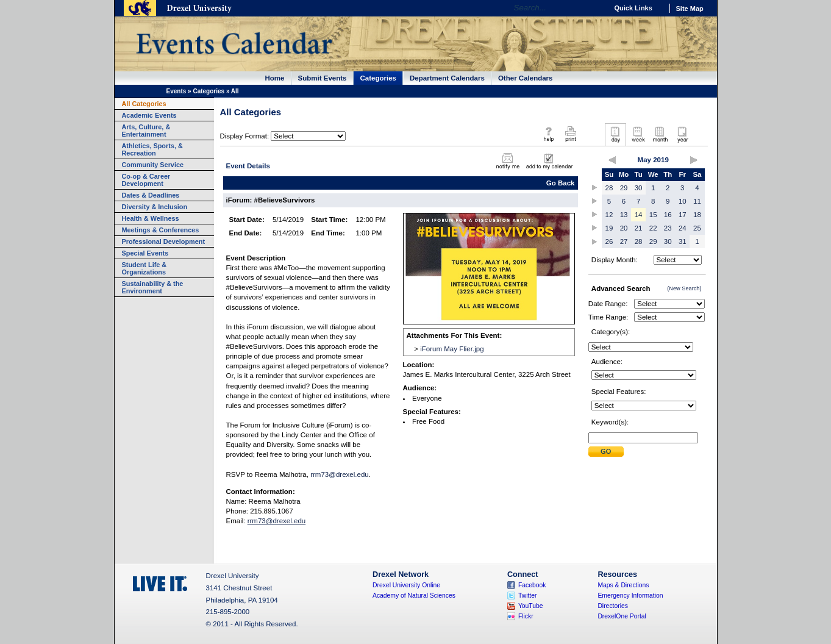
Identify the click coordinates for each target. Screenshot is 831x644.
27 (624, 241)
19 (609, 228)
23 (668, 228)
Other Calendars (526, 78)
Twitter (528, 596)
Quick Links (633, 8)
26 (609, 241)
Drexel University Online (406, 585)
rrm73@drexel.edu (340, 474)
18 (697, 215)
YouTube (531, 606)
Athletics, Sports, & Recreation (152, 149)
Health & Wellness (151, 218)
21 (639, 228)
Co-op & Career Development (146, 180)
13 (624, 215)
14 (639, 215)
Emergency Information (630, 596)
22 (653, 228)
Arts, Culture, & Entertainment (146, 131)
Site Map (690, 9)
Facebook (532, 585)
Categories (379, 78)
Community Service (153, 165)
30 (639, 188)
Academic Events (149, 115)
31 (683, 241)
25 (697, 228)
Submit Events (323, 78)
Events (177, 91)
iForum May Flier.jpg (452, 349)
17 (683, 215)
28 (609, 188)
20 (624, 228)
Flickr (526, 616)
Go (595, 8)
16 (668, 215)
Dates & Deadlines (151, 195)
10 (683, 201)
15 (653, 215)
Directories (613, 606)
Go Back (561, 183)
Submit (606, 452)
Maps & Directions (623, 585)
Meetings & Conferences (161, 230)
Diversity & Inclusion (155, 207)
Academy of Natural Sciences (414, 596)
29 (624, 188)
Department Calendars (447, 78)
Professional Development (164, 241)
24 (683, 228)
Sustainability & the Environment (153, 287)
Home (275, 78)
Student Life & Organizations (144, 268)
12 (609, 215)
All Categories (144, 104)
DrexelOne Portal (622, 616)
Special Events (145, 253)
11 (697, 201)
